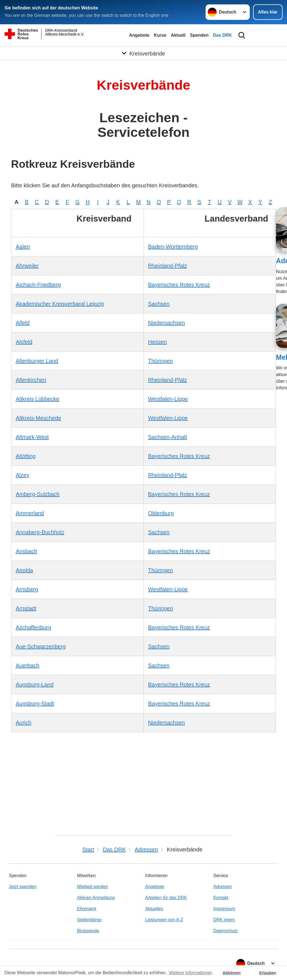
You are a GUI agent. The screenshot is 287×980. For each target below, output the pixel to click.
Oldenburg (161, 513)
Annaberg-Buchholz (40, 532)
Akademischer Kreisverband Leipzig (60, 304)
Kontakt (221, 898)
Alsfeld (24, 342)
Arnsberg (27, 589)
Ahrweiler (27, 266)
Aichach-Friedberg (38, 285)
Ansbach (26, 551)
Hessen (158, 342)
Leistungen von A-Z (164, 920)
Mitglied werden (92, 887)
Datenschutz (226, 931)
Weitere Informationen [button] (191, 973)
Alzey (22, 475)
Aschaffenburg (34, 627)
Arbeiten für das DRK (166, 898)
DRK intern (224, 920)
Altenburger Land (37, 361)
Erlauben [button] (268, 973)
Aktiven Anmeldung (96, 898)
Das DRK (222, 35)
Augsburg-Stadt (35, 704)
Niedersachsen (167, 323)
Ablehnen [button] (232, 973)
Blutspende (88, 931)
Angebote (139, 35)
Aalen (23, 247)
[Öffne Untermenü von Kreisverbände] (143, 54)
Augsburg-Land (35, 685)
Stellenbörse (89, 920)
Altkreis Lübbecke (38, 399)
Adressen (223, 887)
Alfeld (23, 323)
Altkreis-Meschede (38, 418)
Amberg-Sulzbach (38, 494)
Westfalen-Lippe (168, 399)
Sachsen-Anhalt (168, 437)
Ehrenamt (87, 909)
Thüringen (161, 361)
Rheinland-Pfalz (168, 266)
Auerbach (28, 665)
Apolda (24, 570)
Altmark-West (32, 437)
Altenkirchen (31, 380)
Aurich (24, 723)
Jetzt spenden (23, 887)
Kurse (160, 35)
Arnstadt (26, 608)
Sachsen (159, 304)
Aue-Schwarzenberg (41, 646)
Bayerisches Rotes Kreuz (179, 285)
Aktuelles (154, 909)
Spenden (199, 35)
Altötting (26, 456)
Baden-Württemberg (173, 247)
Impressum (224, 909)
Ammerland (30, 513)
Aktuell (178, 35)
